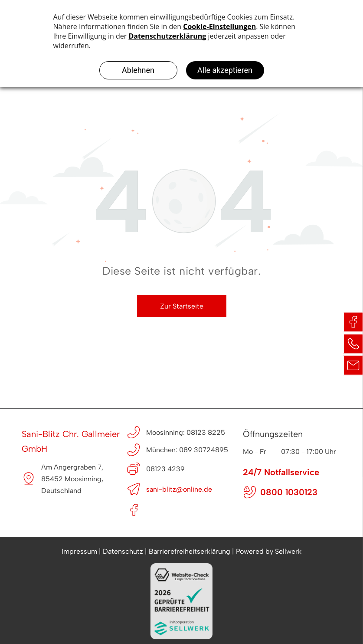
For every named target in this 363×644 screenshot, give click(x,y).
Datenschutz (123, 551)
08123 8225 (206, 432)
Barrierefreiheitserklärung (190, 551)
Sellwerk (288, 551)
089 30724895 (204, 450)
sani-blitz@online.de (179, 489)
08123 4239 (165, 469)
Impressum (79, 551)
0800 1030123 (289, 492)
